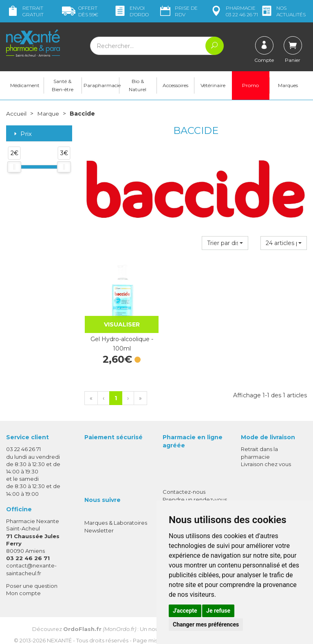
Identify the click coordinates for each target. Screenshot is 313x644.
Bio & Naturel (138, 86)
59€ (80, 11)
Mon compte (23, 585)
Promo (250, 86)
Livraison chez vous (266, 456)
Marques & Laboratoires (116, 515)
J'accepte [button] (185, 611)
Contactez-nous (184, 484)
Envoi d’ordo (131, 11)
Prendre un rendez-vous (195, 491)
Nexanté (59, 632)
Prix (22, 134)
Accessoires (175, 86)
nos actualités (283, 11)
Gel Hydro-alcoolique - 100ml (118, 335)
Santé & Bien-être (63, 86)
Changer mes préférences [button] (206, 624)
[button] (225, 243)
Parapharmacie (101, 86)
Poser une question (32, 577)
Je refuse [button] (218, 611)
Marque (48, 114)
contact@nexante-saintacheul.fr (31, 561)
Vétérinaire (213, 86)
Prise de (178, 11)
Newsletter (99, 522)
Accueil (16, 114)
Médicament (25, 86)
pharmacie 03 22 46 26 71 (234, 11)
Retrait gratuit (25, 11)
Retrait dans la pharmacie (259, 445)
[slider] (14, 167)
